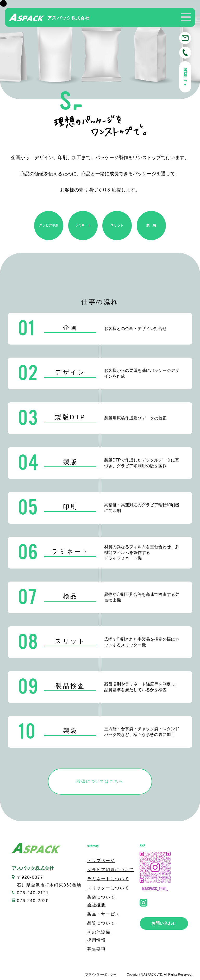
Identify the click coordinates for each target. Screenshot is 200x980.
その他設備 (99, 932)
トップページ (101, 861)
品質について (101, 923)
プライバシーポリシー (101, 975)
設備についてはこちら (100, 781)
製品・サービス (104, 914)
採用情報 (97, 940)
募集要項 (97, 949)
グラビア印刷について (111, 870)
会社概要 (97, 905)
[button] (186, 17)
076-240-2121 (33, 893)
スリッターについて (108, 888)
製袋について (101, 897)
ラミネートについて (108, 879)
